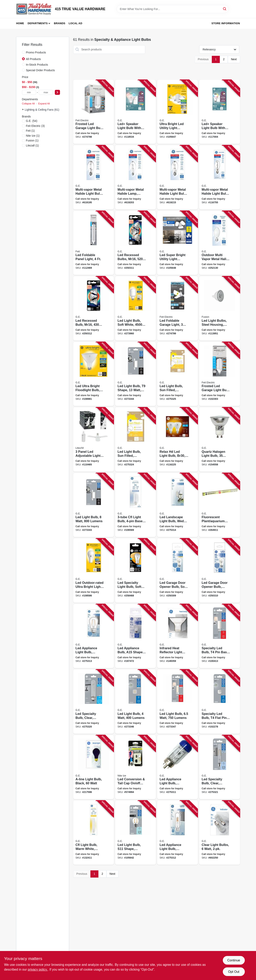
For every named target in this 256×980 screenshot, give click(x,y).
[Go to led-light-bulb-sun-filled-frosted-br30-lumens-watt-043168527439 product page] (177, 374)
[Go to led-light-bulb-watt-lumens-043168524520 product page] (135, 702)
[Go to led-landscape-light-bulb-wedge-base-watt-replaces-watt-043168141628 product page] (177, 505)
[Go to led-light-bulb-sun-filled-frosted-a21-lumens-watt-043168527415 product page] (135, 439)
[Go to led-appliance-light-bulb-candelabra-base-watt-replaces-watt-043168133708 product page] (177, 767)
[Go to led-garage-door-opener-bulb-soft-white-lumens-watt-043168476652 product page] (177, 571)
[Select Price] (57, 92)
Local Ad (75, 23)
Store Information (226, 23)
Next (234, 59)
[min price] (29, 92)
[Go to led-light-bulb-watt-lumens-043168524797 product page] (177, 702)
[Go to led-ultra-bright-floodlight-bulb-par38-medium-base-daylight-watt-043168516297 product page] (93, 374)
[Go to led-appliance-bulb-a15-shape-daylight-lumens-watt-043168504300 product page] (135, 636)
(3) (35, 126)
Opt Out (234, 972)
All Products (33, 59)
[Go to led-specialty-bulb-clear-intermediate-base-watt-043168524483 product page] (219, 767)
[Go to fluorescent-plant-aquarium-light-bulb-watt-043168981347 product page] (219, 505)
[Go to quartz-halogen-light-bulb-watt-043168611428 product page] (219, 439)
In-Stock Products (37, 65)
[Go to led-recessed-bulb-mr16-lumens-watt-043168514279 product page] (93, 308)
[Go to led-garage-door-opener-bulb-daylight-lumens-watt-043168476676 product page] (219, 571)
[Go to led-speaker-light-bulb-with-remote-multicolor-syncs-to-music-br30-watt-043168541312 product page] (135, 112)
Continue (234, 960)
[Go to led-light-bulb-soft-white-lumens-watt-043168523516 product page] (135, 308)
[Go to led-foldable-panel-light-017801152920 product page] (93, 243)
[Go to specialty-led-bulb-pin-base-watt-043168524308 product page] (219, 636)
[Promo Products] (23, 52)
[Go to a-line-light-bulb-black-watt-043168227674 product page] (93, 767)
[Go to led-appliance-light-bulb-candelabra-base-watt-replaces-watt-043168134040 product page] (177, 833)
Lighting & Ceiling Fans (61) (42, 110)
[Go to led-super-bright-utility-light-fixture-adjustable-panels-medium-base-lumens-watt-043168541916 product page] (177, 243)
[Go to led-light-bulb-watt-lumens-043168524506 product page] (93, 505)
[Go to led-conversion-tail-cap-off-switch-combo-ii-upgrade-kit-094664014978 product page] (135, 767)
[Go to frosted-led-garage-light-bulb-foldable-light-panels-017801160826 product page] (219, 374)
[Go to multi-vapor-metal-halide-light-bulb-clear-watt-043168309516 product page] (177, 177)
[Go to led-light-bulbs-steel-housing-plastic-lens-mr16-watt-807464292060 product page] (219, 308)
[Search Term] (173, 9)
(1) (30, 131)
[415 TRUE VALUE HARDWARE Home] (34, 9)
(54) (32, 121)
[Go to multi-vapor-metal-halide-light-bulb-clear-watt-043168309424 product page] (93, 177)
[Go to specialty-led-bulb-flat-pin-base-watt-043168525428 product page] (219, 702)
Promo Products (36, 52)
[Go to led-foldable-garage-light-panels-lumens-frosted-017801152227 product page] (177, 308)
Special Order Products (40, 70)
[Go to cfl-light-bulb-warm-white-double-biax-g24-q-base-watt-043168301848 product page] (93, 833)
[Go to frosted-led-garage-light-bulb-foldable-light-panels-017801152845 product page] (93, 112)
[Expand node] (23, 109)
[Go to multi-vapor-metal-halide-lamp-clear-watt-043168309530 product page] (135, 177)
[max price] (46, 92)
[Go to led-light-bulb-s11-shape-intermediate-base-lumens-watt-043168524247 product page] (135, 833)
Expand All (44, 104)
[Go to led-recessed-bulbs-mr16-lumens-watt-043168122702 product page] (135, 243)
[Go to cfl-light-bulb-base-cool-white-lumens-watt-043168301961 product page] (135, 505)
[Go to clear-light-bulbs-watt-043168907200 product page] (219, 833)
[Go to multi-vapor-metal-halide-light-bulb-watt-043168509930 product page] (219, 177)
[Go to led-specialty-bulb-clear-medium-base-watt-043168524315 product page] (93, 702)
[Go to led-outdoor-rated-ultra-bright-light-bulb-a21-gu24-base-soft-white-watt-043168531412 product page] (93, 571)
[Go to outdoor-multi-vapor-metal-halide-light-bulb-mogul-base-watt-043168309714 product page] (219, 243)
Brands (60, 23)
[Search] (225, 9)
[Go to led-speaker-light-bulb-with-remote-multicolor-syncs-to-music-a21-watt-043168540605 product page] (219, 112)
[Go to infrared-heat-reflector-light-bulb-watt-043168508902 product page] (177, 636)
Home (20, 23)
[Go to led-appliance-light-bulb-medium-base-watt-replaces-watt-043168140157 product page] (93, 636)
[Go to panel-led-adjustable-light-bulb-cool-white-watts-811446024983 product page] (93, 439)
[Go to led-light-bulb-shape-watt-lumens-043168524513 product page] (135, 374)
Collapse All (28, 104)
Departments (38, 23)
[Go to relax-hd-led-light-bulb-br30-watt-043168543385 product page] (177, 439)
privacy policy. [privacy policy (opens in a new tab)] (38, 969)
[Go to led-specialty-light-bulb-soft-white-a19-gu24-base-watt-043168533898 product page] (135, 571)
